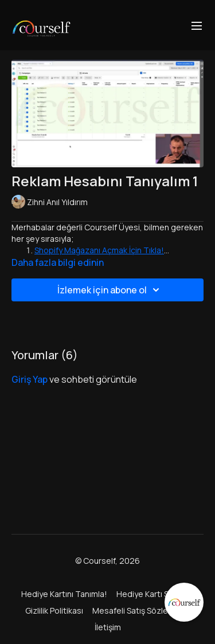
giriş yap (30, 379)
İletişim (108, 627)
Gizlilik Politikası (54, 610)
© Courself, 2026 (107, 561)
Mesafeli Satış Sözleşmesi (141, 610)
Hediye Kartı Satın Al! (155, 594)
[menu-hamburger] (197, 25)
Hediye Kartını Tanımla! (64, 594)
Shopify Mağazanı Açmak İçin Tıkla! (99, 250)
